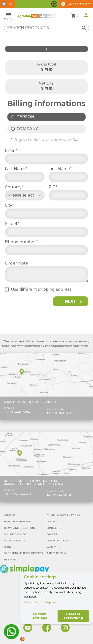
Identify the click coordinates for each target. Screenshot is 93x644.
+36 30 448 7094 (17, 412)
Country (14, 187)
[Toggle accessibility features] (54, 4)
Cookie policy (48, 602)
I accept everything (73, 616)
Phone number (21, 242)
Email (11, 150)
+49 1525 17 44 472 (18, 494)
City (10, 205)
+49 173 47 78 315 (60, 495)
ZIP (53, 187)
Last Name (16, 169)
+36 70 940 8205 (60, 413)
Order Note (16, 263)
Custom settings (40, 616)
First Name (60, 169)
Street (12, 224)
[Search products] (46, 28)
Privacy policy (31, 602)
